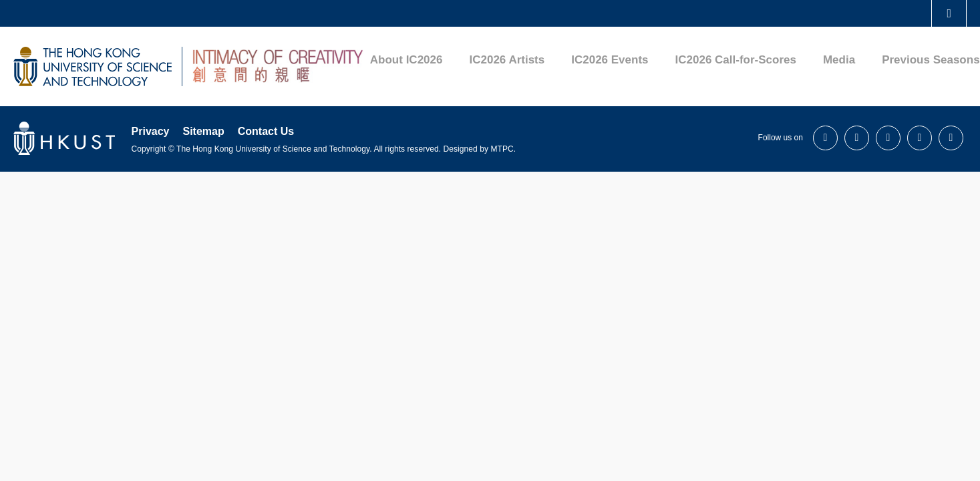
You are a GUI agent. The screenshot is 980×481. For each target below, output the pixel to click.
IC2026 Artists (507, 60)
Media (839, 60)
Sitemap (203, 131)
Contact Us (266, 131)
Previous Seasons (931, 60)
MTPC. (503, 149)
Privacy (151, 131)
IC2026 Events (610, 60)
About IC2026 (406, 60)
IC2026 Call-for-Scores (736, 60)
